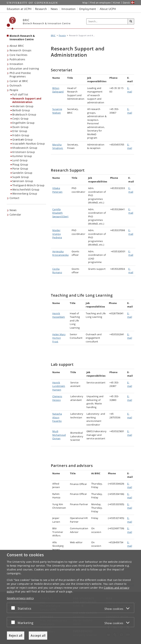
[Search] (131, 22)
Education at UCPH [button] (19, 9)
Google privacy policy (20, 598)
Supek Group (21, 177)
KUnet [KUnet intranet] (117, 3)
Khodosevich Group (25, 148)
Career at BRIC (19, 81)
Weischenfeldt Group (26, 190)
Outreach (16, 85)
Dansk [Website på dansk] (126, 3)
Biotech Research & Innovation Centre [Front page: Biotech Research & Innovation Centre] (22, 38)
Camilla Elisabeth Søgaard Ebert (60, 213)
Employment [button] (88, 9)
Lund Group (20, 160)
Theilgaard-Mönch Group (28, 185)
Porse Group (20, 169)
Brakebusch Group (24, 114)
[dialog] (70, 597)
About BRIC (17, 46)
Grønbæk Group (22, 139)
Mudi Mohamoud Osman (59, 435)
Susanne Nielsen (57, 111)
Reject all (16, 636)
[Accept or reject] (14, 608)
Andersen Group (23, 106)
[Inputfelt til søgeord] (107, 22)
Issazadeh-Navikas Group (29, 144)
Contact (14, 198)
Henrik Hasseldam (59, 315)
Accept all (38, 636)
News (13, 210)
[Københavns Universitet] (11, 23)
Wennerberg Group (25, 194)
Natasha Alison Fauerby (57, 417)
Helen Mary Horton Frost (59, 338)
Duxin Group (20, 127)
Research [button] (41, 9)
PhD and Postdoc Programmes (20, 75)
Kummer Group (22, 156)
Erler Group (20, 131)
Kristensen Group (24, 152)
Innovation (16, 64)
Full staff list (20, 94)
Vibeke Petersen (57, 190)
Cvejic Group (20, 119)
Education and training (24, 69)
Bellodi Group (21, 110)
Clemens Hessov (57, 398)
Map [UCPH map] (85, 3)
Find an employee (100, 3)
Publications (17, 59)
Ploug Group (20, 164)
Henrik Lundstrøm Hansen (59, 386)
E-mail (130, 90)
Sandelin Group (22, 173)
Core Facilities (19, 55)
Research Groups (21, 50)
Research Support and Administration (27, 100)
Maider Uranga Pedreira (57, 234)
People (14, 90)
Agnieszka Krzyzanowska (60, 253)
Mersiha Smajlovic (58, 146)
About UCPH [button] (108, 9)
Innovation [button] (69, 9)
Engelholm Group (23, 123)
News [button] (54, 9)
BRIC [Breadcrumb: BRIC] (53, 35)
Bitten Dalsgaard (58, 90)
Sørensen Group (23, 181)
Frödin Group (21, 135)
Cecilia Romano (57, 271)
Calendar (15, 215)
